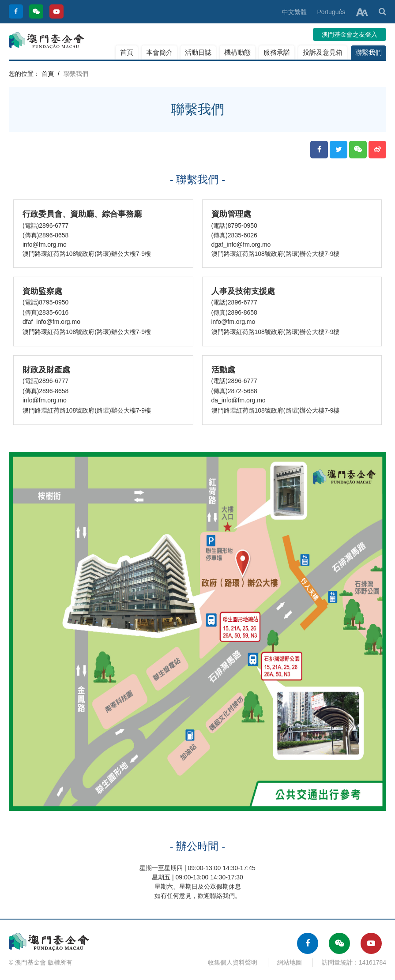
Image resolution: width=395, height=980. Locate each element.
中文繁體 (294, 12)
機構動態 (237, 52)
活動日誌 (198, 52)
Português (331, 12)
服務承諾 (277, 52)
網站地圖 (290, 962)
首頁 (127, 52)
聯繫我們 (369, 52)
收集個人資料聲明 (233, 962)
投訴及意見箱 (323, 52)
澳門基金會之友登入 (350, 34)
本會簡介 (159, 52)
